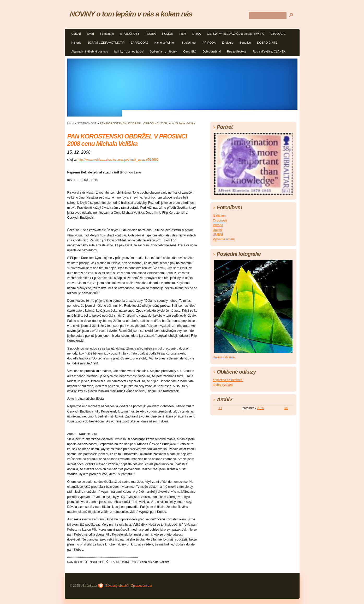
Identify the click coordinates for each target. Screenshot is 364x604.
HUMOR (168, 34)
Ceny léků (190, 51)
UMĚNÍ (76, 34)
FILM (183, 34)
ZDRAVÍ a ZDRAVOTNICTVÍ (106, 43)
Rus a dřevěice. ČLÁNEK (269, 51)
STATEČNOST (130, 34)
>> (286, 408)
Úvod (91, 34)
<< (220, 408)
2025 (261, 408)
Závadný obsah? (117, 586)
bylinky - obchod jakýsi (129, 51)
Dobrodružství (212, 51)
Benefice (245, 43)
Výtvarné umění (224, 239)
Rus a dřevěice (237, 51)
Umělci (218, 230)
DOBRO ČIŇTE (267, 43)
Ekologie (228, 43)
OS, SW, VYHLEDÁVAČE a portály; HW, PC (236, 34)
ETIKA (196, 34)
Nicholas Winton (165, 43)
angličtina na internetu (228, 380)
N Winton (219, 216)
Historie (76, 43)
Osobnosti (220, 220)
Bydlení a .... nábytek (163, 51)
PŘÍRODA (209, 43)
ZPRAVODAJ (139, 43)
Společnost (189, 43)
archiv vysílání (223, 385)
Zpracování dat (142, 586)
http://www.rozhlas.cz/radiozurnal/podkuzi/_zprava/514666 (118, 160)
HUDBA (151, 34)
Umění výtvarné (224, 357)
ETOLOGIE (278, 34)
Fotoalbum (107, 34)
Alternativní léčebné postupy (90, 51)
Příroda (218, 225)
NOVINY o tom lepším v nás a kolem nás (131, 14)
